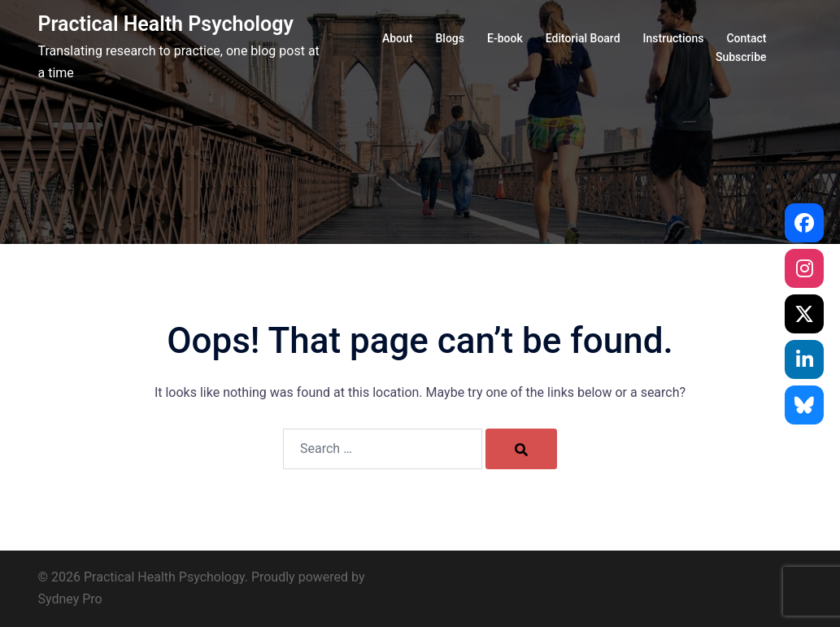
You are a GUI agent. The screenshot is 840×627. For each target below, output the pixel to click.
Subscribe (741, 57)
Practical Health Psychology (166, 24)
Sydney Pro (70, 599)
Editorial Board (583, 38)
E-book (505, 38)
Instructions (674, 38)
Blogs (450, 38)
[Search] (521, 449)
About (398, 38)
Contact (746, 38)
